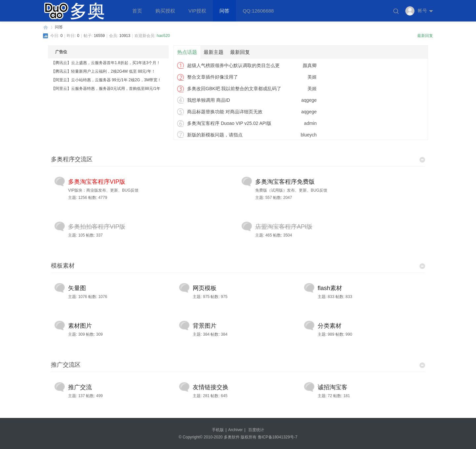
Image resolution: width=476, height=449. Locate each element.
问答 (224, 11)
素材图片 (80, 326)
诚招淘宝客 (333, 387)
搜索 (396, 11)
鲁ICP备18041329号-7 (278, 437)
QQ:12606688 (258, 11)
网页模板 (205, 288)
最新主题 (214, 52)
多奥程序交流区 (72, 159)
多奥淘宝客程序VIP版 (97, 182)
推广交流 (80, 387)
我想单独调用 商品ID (209, 100)
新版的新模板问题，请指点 (215, 135)
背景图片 (205, 326)
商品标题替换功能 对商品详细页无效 (225, 112)
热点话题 (187, 52)
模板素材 (63, 266)
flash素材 (330, 288)
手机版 (218, 430)
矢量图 (77, 288)
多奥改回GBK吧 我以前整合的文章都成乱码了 (234, 89)
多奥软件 (46, 27)
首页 (137, 11)
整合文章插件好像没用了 (213, 77)
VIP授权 (197, 11)
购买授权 (165, 11)
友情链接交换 (211, 387)
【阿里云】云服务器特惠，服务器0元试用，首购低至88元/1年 (106, 89)
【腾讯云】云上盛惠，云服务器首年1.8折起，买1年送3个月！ (106, 63)
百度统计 (256, 430)
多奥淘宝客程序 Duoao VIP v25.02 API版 (229, 123)
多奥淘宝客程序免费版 (285, 182)
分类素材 (330, 326)
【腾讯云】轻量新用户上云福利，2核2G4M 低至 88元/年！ (103, 71)
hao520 (163, 36)
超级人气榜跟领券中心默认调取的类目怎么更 (233, 65)
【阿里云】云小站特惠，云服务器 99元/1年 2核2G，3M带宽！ (106, 80)
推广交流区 (66, 365)
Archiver (235, 430)
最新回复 (425, 36)
